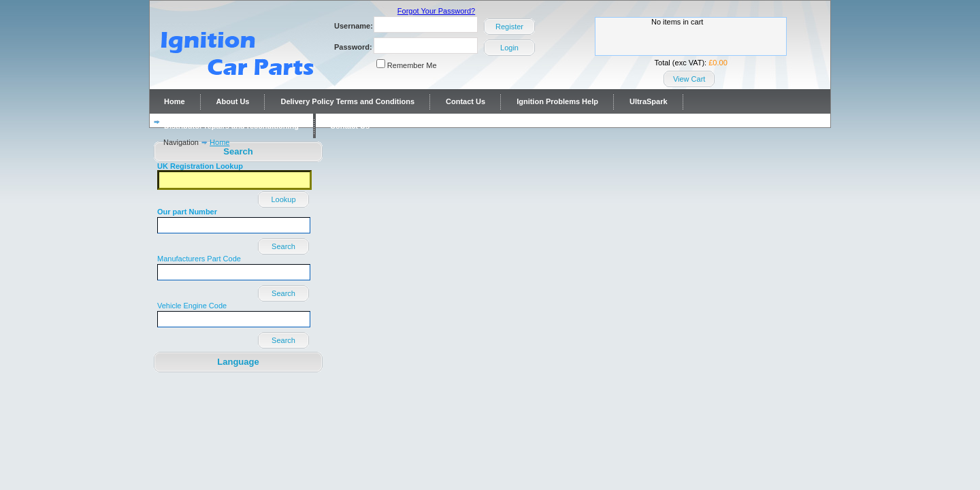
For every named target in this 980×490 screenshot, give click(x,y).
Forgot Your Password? (436, 11)
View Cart (689, 79)
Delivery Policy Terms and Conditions (347, 101)
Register (509, 27)
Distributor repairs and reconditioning (231, 126)
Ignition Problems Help (557, 101)
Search (283, 246)
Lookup (283, 199)
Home (175, 101)
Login (509, 48)
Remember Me (412, 65)
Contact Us (465, 101)
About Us (233, 101)
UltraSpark (649, 101)
